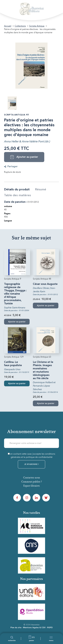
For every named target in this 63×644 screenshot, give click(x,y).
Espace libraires (31, 486)
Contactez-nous (32, 478)
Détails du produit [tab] (17, 190)
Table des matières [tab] (18, 195)
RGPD (50, 628)
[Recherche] (12, 639)
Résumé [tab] (41, 190)
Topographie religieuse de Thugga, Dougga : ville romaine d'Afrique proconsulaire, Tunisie (15, 294)
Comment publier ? (32, 482)
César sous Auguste (45, 284)
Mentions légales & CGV (34, 628)
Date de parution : (15, 202)
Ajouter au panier (17, 384)
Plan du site (16, 628)
